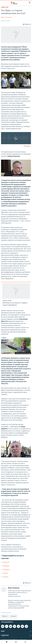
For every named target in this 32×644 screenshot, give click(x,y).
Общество (5, 7)
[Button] (27, 24)
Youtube (6, 577)
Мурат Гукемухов (6, 17)
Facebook (6, 562)
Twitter (5, 573)
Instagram (6, 570)
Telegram (6, 566)
